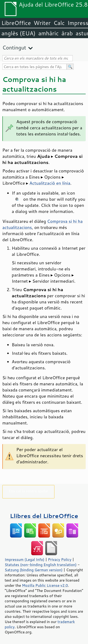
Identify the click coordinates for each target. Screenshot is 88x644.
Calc (59, 23)
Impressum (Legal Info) (25, 559)
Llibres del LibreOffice (44, 516)
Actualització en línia (50, 183)
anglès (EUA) (18, 33)
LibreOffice (16, 23)
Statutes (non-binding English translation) (41, 565)
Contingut (14, 47)
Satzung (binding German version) (34, 570)
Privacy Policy (60, 559)
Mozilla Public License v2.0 (45, 585)
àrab (67, 33)
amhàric (48, 33)
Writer (42, 23)
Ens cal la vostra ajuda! (28, 491)
